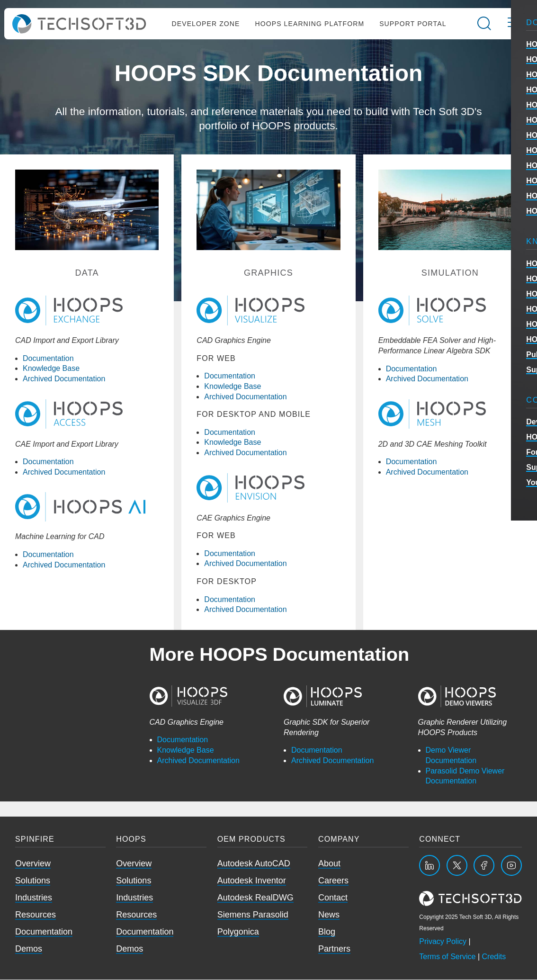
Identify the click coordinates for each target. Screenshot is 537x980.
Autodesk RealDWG (255, 898)
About (329, 864)
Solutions (33, 881)
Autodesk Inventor (252, 881)
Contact (333, 898)
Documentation (48, 359)
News (329, 915)
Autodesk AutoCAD (254, 864)
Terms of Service (447, 957)
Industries (34, 898)
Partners (334, 949)
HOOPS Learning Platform (309, 24)
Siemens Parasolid (253, 915)
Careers (333, 881)
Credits (494, 957)
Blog (327, 932)
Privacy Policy (443, 942)
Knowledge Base (51, 369)
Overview (33, 864)
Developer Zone (206, 24)
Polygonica (238, 932)
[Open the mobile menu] (513, 24)
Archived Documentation (64, 379)
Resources (36, 915)
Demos (29, 949)
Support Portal (413, 24)
